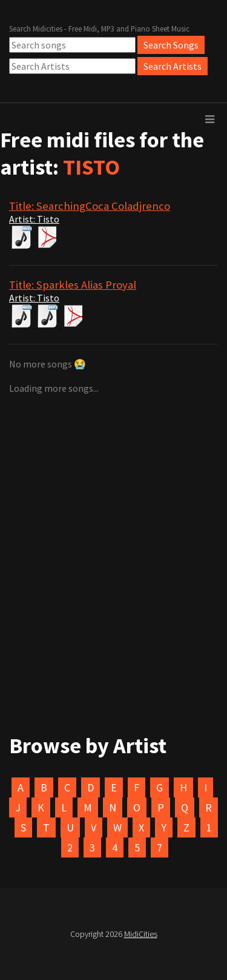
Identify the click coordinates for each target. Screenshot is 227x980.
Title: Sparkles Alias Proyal (73, 285)
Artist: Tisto (34, 219)
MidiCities (141, 934)
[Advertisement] (113, 515)
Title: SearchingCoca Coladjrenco (90, 206)
